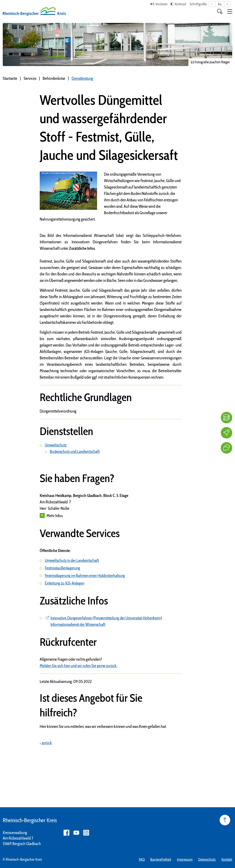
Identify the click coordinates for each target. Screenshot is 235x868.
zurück (47, 743)
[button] (230, 11)
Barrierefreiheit (161, 859)
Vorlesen (161, 4)
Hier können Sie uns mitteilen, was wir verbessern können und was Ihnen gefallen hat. (103, 727)
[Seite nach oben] (225, 820)
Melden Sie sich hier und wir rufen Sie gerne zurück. (78, 666)
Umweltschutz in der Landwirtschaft (72, 560)
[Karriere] (227, 433)
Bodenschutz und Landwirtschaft (75, 452)
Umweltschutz (56, 445)
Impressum (185, 859)
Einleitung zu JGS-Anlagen (64, 583)
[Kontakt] (227, 448)
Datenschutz (207, 859)
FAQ (142, 859)
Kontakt (227, 859)
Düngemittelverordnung (58, 411)
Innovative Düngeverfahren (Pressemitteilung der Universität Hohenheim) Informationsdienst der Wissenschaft (106, 621)
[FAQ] (227, 418)
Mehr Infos (51, 516)
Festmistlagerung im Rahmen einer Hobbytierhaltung (85, 576)
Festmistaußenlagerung (62, 568)
